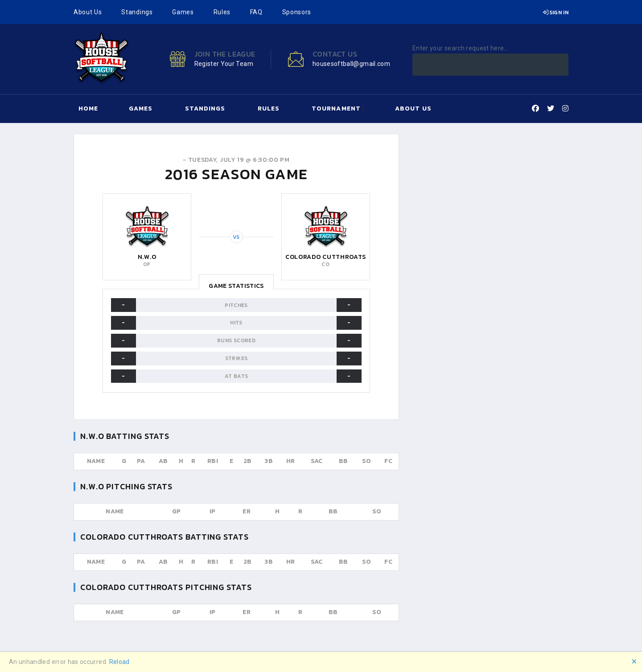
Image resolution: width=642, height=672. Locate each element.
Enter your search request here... (461, 48)
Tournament (336, 109)
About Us (88, 12)
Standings (137, 12)
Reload (119, 662)
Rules (222, 12)
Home (88, 109)
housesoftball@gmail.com (351, 64)
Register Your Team (224, 64)
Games (183, 12)
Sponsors (297, 12)
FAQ (256, 12)
